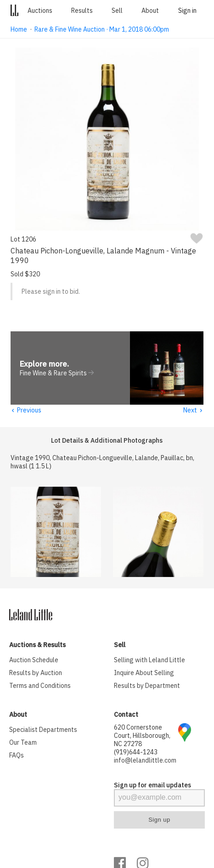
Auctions (40, 11)
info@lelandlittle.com (145, 761)
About (150, 11)
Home (19, 29)
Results (82, 11)
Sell (117, 11)
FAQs (17, 756)
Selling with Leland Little (149, 660)
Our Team (23, 743)
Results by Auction (36, 673)
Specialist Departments (43, 730)
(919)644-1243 (136, 753)
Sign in (187, 11)
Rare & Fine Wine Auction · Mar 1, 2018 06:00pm (102, 29)
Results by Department (147, 686)
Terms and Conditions (40, 686)
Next (193, 411)
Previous (26, 411)
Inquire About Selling (144, 673)
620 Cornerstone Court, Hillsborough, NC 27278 (142, 736)
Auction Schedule (34, 660)
